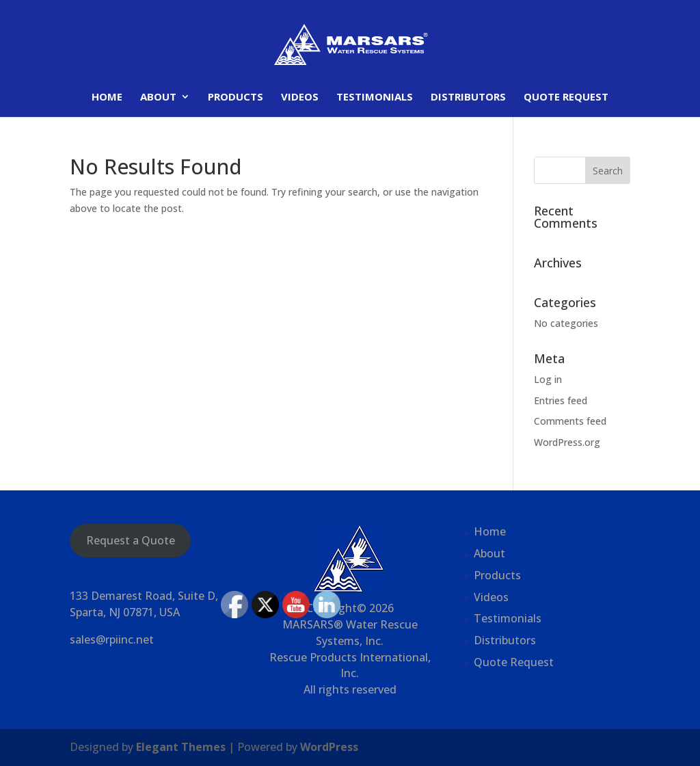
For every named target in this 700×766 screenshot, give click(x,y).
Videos (300, 97)
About (158, 97)
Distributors (468, 97)
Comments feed (570, 421)
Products (235, 97)
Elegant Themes (181, 747)
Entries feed (561, 400)
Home (107, 97)
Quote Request (566, 97)
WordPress (329, 747)
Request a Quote (131, 540)
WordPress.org (567, 442)
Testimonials (375, 97)
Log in (548, 379)
